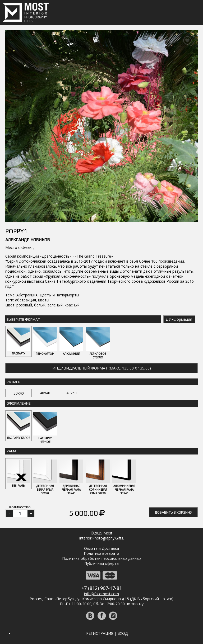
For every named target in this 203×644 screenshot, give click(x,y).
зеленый (55, 305)
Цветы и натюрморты (59, 295)
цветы (44, 300)
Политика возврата (101, 553)
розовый (24, 305)
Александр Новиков (27, 240)
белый (40, 305)
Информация (179, 319)
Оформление (19, 403)
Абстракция (27, 295)
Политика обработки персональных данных (102, 558)
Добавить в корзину (173, 512)
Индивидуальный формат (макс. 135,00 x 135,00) (102, 368)
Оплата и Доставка (101, 548)
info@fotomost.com (101, 594)
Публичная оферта (101, 563)
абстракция (26, 300)
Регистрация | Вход (107, 633)
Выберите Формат (23, 319)
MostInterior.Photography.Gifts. (101, 536)
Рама (11, 451)
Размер (13, 382)
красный (72, 305)
